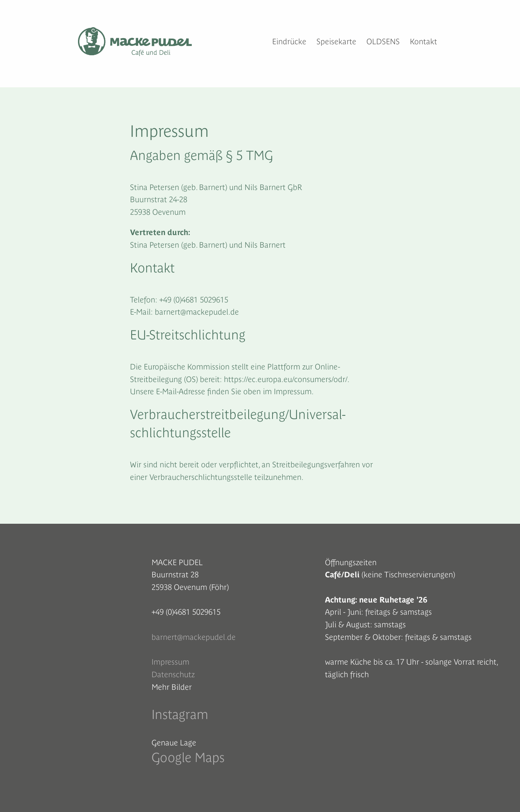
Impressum (170, 662)
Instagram (180, 714)
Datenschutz (173, 674)
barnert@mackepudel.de (194, 637)
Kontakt (424, 41)
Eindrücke (289, 41)
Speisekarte (336, 41)
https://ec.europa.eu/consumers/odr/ (286, 379)
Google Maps (188, 757)
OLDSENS (383, 41)
